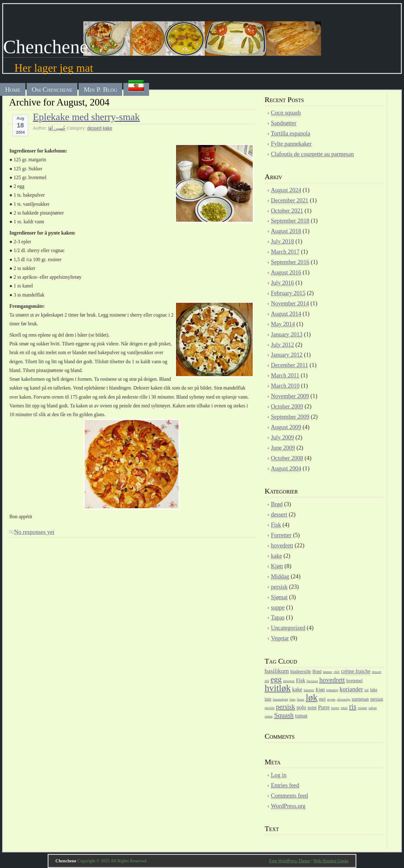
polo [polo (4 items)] (301, 707)
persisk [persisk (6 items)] (285, 707)
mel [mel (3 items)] (322, 699)
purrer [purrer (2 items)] (335, 708)
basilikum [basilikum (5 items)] (277, 671)
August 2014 (286, 314)
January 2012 (287, 355)
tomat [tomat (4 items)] (301, 716)
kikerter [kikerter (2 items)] (309, 690)
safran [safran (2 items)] (373, 708)
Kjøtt (277, 566)
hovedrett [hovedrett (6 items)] (332, 680)
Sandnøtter (284, 123)
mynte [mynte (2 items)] (331, 699)
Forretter (281, 535)
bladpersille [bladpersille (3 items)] (301, 671)
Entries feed (285, 785)
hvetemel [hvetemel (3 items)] (355, 680)
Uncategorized (288, 628)
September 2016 (290, 262)
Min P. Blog (100, 89)
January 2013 (287, 334)
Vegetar (280, 638)
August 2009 (286, 427)
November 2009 (290, 396)
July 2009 (282, 437)
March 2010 (285, 386)
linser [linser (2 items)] (301, 699)
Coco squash (286, 113)
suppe (278, 607)
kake (107, 128)
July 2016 (282, 283)
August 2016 (286, 272)
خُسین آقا (57, 128)
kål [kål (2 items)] (367, 690)
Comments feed (290, 796)
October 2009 (287, 406)
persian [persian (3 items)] (377, 699)
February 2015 (288, 293)
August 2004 (286, 468)
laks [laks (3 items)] (374, 690)
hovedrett (282, 545)
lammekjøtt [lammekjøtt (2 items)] (280, 699)
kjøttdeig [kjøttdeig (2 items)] (332, 690)
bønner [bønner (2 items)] (328, 672)
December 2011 (290, 365)
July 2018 (282, 241)
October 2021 (287, 211)
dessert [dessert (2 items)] (377, 672)
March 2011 (285, 375)
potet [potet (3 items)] (312, 707)
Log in (279, 775)
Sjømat (279, 597)
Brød (277, 504)
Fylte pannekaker (291, 144)
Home (13, 89)
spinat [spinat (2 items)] (269, 716)
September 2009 (290, 417)
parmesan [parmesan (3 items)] (360, 699)
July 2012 (282, 345)
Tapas (278, 617)
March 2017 (285, 252)
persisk (279, 587)
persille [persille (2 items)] (269, 708)
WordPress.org (288, 806)
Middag (280, 576)
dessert (94, 128)
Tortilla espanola (291, 133)
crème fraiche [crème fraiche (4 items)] (356, 671)
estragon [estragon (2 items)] (289, 681)
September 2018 (290, 221)
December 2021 (290, 200)
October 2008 (287, 458)
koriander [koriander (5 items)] (351, 689)
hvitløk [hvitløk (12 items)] (278, 688)
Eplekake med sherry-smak (86, 117)
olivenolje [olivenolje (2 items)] (344, 699)
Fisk (276, 525)
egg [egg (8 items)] (276, 679)
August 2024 (286, 190)
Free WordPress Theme (290, 861)
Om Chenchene (52, 89)
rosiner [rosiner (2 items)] (362, 708)
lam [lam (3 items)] (268, 699)
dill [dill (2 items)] (267, 681)
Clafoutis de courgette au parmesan (312, 154)
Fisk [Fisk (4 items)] (301, 680)
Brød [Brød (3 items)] (317, 671)
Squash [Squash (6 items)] (284, 715)
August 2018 (286, 231)
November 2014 (290, 303)
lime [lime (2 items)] (292, 699)
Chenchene (46, 47)
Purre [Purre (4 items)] (324, 707)
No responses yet (34, 532)
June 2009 (283, 448)
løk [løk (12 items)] (311, 697)
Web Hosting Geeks (331, 861)
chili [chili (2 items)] (337, 672)
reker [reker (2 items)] (344, 708)
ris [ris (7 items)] (353, 706)
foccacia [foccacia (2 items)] (312, 681)
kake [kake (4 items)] (297, 689)
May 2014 (283, 324)
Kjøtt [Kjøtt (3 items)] (320, 690)
